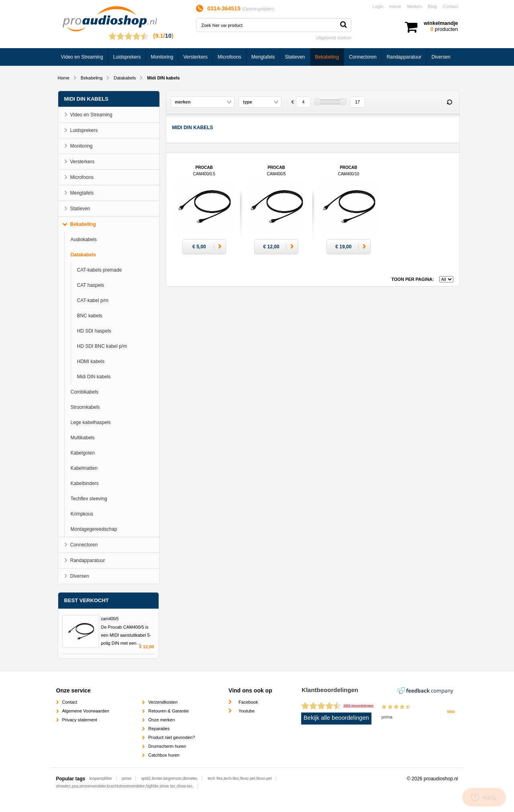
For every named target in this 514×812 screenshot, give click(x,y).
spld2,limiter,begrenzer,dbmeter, (169, 779)
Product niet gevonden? (171, 737)
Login (378, 6)
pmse (126, 779)
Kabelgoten (83, 453)
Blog (432, 6)
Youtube (247, 711)
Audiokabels (84, 240)
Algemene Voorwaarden (86, 711)
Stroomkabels (85, 407)
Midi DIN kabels (94, 377)
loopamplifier (101, 779)
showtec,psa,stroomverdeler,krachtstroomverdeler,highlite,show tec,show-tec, (125, 786)
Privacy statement (80, 720)
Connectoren (363, 57)
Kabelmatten (84, 468)
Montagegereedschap (94, 529)
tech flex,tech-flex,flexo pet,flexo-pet (240, 779)
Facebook (248, 702)
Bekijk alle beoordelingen (336, 718)
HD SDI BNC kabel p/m (102, 346)
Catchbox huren (164, 755)
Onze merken (161, 720)
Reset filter (450, 102)
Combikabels (85, 392)
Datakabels (125, 78)
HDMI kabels (91, 361)
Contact (451, 6)
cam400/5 (110, 619)
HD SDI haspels (94, 331)
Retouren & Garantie (168, 711)
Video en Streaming (82, 57)
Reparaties (159, 729)
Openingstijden (258, 9)
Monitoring (162, 57)
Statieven (295, 57)
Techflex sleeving (89, 499)
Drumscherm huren (167, 746)
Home (395, 6)
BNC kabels (90, 316)
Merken (415, 6)
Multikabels (83, 438)
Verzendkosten (163, 702)
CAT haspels (91, 285)
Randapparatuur (404, 57)
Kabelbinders (85, 483)
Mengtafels (263, 57)
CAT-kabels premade (100, 270)
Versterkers (195, 57)
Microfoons (229, 57)
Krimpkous (82, 514)
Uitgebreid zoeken (334, 38)
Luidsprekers (127, 57)
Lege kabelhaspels (91, 422)
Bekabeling (327, 57)
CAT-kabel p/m (93, 300)
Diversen (441, 57)
